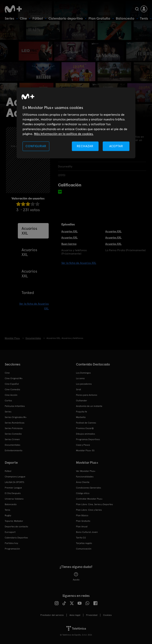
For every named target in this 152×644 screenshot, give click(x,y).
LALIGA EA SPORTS (14, 482)
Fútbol (38, 18)
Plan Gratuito (99, 18)
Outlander (82, 401)
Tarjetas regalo (84, 543)
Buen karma (69, 244)
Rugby (8, 515)
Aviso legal (75, 615)
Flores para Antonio (87, 395)
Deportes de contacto (16, 527)
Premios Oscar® (85, 428)
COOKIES (107, 615)
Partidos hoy (11, 543)
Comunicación (84, 549)
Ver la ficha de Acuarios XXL (79, 263)
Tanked (28, 293)
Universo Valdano (14, 499)
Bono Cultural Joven (87, 532)
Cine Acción (11, 395)
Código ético (83, 493)
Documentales (12, 445)
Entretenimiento (14, 450)
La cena (80, 378)
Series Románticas (15, 423)
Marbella (81, 417)
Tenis (144, 18)
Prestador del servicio (52, 615)
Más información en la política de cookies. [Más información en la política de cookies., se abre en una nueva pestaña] (64, 134)
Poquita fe (82, 412)
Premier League (13, 488)
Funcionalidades (85, 477)
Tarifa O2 (81, 538)
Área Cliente (83, 482)
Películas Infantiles (15, 406)
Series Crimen (12, 439)
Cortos (8, 401)
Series (9, 18)
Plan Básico (82, 515)
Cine (23, 18)
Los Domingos (83, 373)
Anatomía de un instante (89, 406)
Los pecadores (84, 384)
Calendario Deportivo (16, 538)
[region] (76, 123)
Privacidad (92, 615)
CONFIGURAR (36, 146)
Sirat (78, 389)
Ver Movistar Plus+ (86, 471)
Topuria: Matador (14, 521)
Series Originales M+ (16, 417)
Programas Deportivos (88, 439)
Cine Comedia (12, 389)
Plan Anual (82, 527)
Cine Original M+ (14, 378)
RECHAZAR (85, 146)
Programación (12, 549)
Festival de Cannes (86, 423)
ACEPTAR (116, 146)
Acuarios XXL (29, 231)
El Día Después (13, 493)
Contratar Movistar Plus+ (89, 499)
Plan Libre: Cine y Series (89, 510)
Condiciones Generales (88, 488)
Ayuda (76, 577)
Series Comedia (13, 434)
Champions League (15, 477)
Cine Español (12, 384)
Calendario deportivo (66, 18)
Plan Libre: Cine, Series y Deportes (94, 504)
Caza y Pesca (83, 445)
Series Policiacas (14, 428)
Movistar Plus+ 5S (85, 450)
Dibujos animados (85, 434)
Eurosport (10, 532)
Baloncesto (125, 18)
